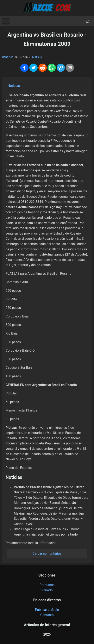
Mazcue (37, 57)
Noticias (14, 86)
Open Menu (6, 21)
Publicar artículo (47, 610)
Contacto (47, 615)
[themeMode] (88, 21)
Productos (47, 585)
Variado (47, 590)
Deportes (8, 57)
